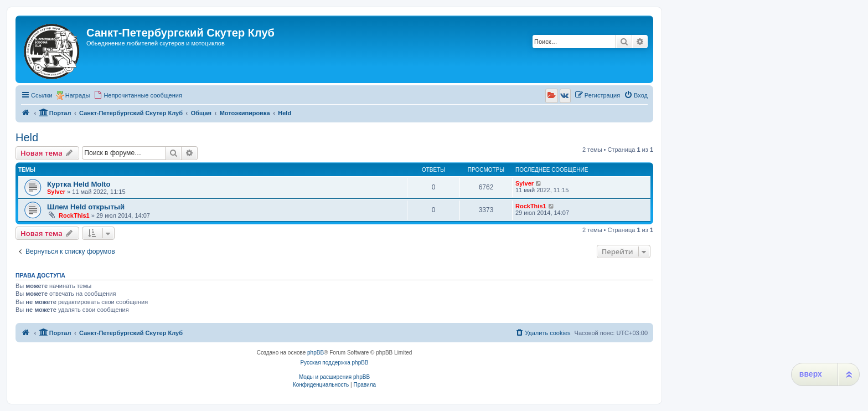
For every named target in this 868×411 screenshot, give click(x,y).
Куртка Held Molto (79, 184)
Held (27, 137)
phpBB (316, 353)
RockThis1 (74, 215)
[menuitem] (138, 95)
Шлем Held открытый (86, 207)
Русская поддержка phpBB (334, 363)
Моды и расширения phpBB (334, 377)
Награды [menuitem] (78, 95)
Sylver (56, 192)
